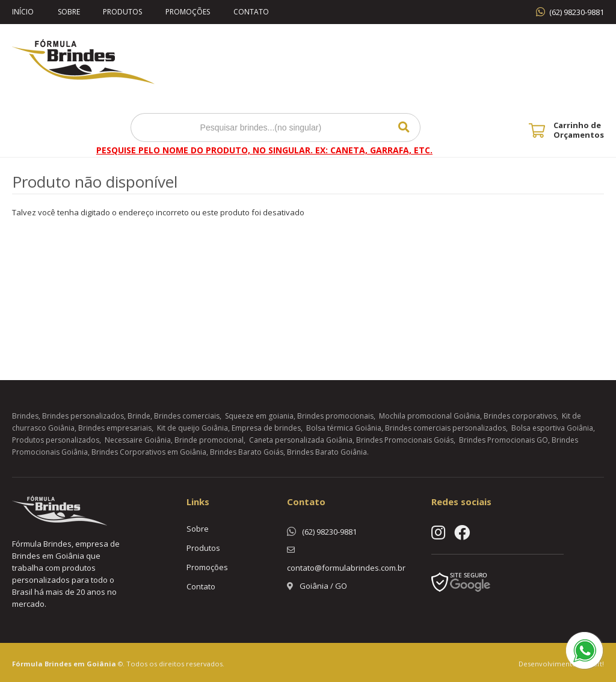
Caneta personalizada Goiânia (301, 440)
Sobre (69, 12)
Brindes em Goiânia (80, 664)
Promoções (189, 12)
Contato (254, 12)
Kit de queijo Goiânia (192, 428)
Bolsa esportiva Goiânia (552, 428)
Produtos (124, 12)
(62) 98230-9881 (577, 12)
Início (23, 12)
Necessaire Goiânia (138, 440)
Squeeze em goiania (259, 416)
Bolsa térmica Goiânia (344, 428)
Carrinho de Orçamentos (579, 130)
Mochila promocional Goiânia (430, 416)
